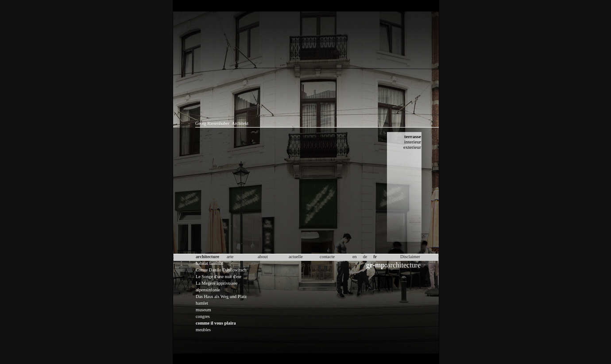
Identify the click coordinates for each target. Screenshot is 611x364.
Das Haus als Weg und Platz (221, 296)
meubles (203, 330)
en (355, 257)
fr (375, 257)
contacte (327, 257)
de (365, 257)
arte (230, 257)
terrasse (413, 136)
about (263, 257)
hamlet (202, 303)
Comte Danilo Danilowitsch (221, 270)
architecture (393, 265)
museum (203, 310)
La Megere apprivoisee (217, 283)
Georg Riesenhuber (212, 123)
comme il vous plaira (216, 323)
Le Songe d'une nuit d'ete (218, 277)
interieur (413, 142)
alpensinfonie (208, 290)
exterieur (412, 147)
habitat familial (209, 263)
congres (203, 316)
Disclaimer (410, 257)
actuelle (296, 257)
